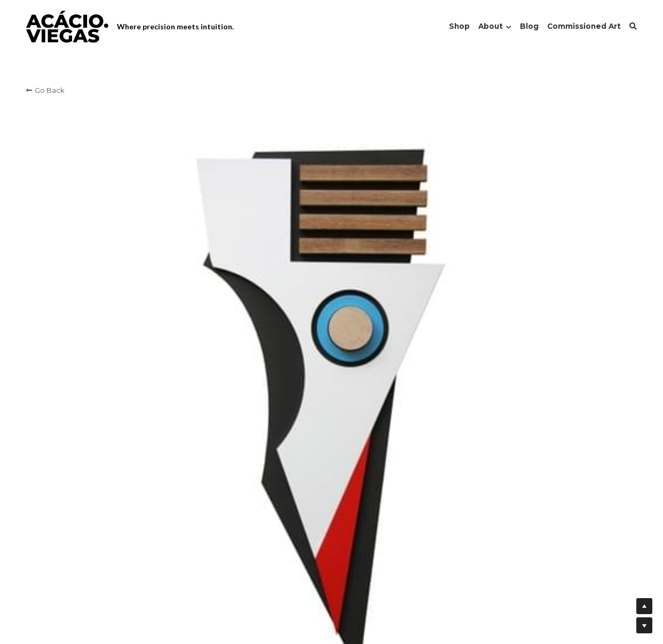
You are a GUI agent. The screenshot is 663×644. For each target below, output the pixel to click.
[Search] (633, 27)
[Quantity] (523, 209)
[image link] (67, 26)
